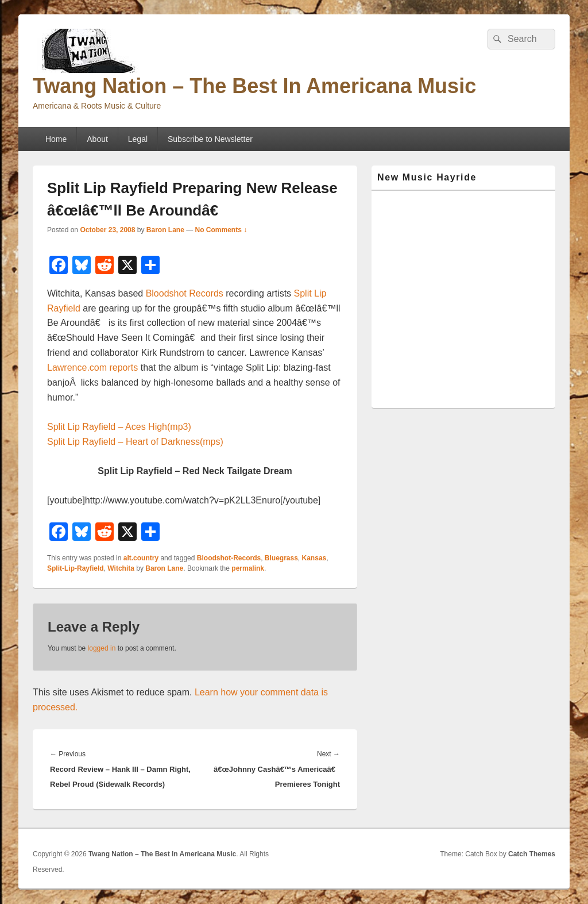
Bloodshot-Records (229, 558)
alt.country (141, 558)
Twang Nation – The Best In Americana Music (254, 86)
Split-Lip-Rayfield (76, 568)
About (97, 139)
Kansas (314, 558)
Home (56, 139)
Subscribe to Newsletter (210, 139)
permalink (248, 568)
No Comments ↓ (221, 230)
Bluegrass (281, 558)
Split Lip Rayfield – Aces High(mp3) (119, 427)
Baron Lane (165, 230)
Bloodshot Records (185, 293)
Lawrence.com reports (92, 368)
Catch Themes (532, 854)
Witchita (121, 568)
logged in (102, 648)
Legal (138, 139)
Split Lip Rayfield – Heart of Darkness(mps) (135, 442)
